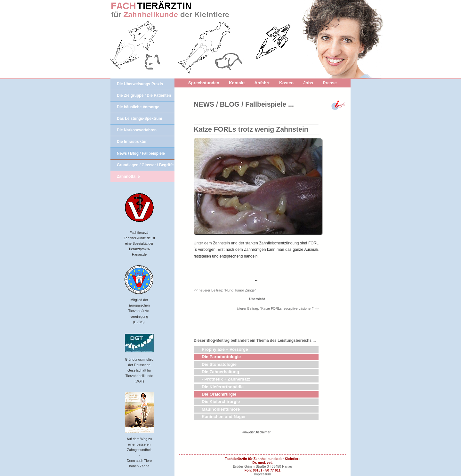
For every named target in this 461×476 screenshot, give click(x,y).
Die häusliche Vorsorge (138, 107)
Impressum (263, 474)
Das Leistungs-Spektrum (139, 119)
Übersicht (256, 299)
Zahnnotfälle (128, 176)
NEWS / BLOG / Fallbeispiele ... (244, 104)
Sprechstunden (204, 83)
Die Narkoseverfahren (137, 130)
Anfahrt (262, 83)
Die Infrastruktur (132, 142)
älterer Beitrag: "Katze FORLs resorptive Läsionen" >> (278, 308)
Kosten (286, 83)
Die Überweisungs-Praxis (140, 84)
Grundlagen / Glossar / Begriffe (145, 165)
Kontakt (237, 83)
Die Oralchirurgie (219, 394)
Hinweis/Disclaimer (256, 432)
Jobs (308, 83)
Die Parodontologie (221, 357)
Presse (330, 83)
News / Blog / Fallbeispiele (141, 153)
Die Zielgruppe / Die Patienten (144, 95)
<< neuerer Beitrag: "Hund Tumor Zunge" (225, 290)
